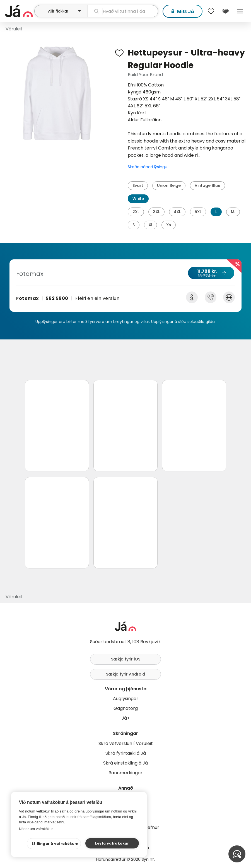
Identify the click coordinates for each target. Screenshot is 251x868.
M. (233, 212)
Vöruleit (14, 29)
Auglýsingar (126, 699)
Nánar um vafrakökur (36, 829)
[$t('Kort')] (225, 11)
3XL (156, 212)
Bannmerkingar (126, 773)
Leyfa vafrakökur (112, 843)
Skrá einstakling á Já (126, 763)
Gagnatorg (126, 708)
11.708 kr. (211, 273)
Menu (240, 11)
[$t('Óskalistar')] (211, 11)
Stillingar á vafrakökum (55, 844)
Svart (138, 185)
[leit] (123, 11)
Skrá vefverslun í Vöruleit (126, 743)
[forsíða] (19, 11)
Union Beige (169, 185)
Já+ (126, 718)
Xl (150, 225)
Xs (169, 225)
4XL (177, 212)
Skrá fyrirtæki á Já (126, 753)
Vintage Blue (207, 185)
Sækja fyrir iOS (126, 659)
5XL (198, 212)
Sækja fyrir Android (126, 674)
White (138, 199)
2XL (136, 212)
